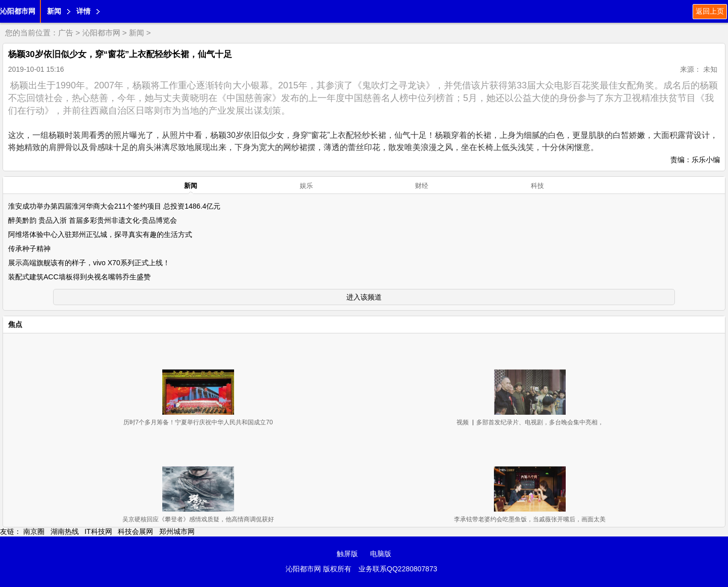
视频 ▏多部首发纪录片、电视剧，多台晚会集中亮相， (530, 422)
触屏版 (347, 554)
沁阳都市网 (18, 11)
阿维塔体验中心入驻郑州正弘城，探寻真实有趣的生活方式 (100, 234)
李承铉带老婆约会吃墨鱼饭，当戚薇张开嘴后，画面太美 (530, 519)
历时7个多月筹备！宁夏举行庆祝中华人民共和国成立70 (198, 422)
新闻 (54, 11)
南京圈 (34, 531)
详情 (83, 11)
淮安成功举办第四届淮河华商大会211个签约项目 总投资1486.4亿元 (114, 206)
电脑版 (381, 554)
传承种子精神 (29, 249)
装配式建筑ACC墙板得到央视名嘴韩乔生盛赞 (79, 277)
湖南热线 (65, 531)
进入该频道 (364, 297)
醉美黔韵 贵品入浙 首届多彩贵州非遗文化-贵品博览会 (93, 220)
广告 (66, 33)
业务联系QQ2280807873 (398, 569)
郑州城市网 (177, 531)
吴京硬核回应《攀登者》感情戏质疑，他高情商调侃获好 (198, 519)
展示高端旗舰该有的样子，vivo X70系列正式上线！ (89, 263)
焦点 (15, 324)
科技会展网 (135, 531)
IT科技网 (98, 531)
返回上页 (710, 11)
